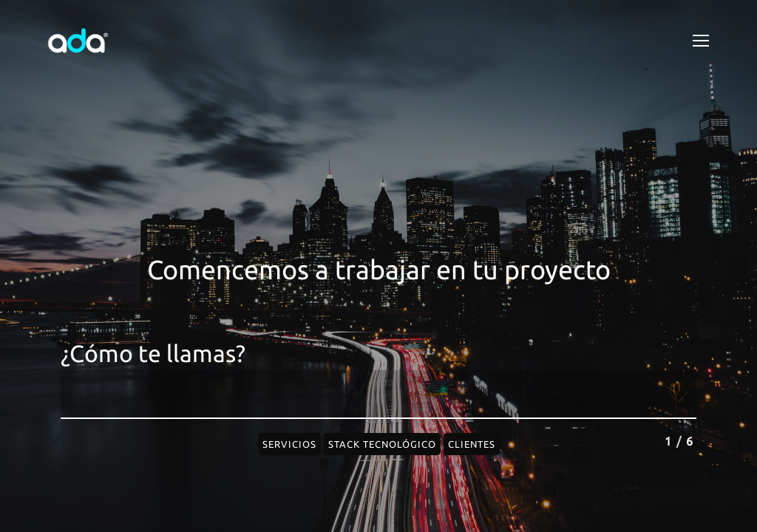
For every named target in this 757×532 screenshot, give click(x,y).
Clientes (472, 444)
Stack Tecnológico (382, 444)
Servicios (289, 444)
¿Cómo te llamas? (153, 354)
